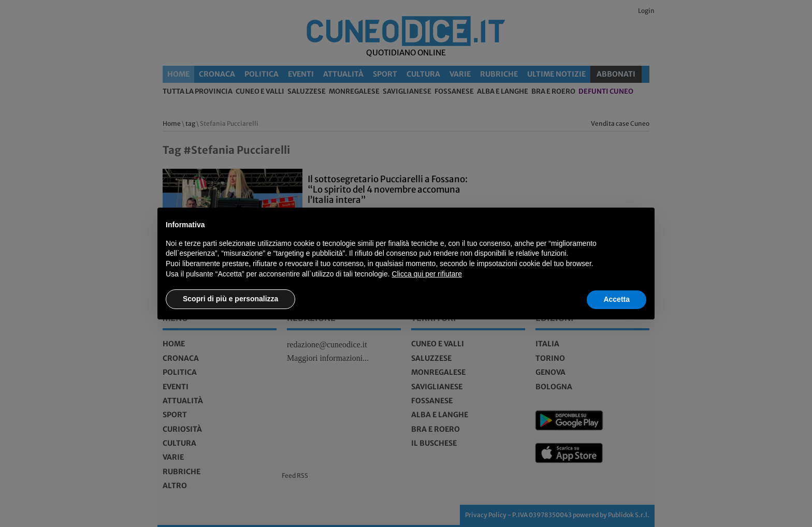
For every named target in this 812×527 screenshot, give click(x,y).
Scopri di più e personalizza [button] (230, 299)
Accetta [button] (617, 299)
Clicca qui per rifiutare (427, 274)
